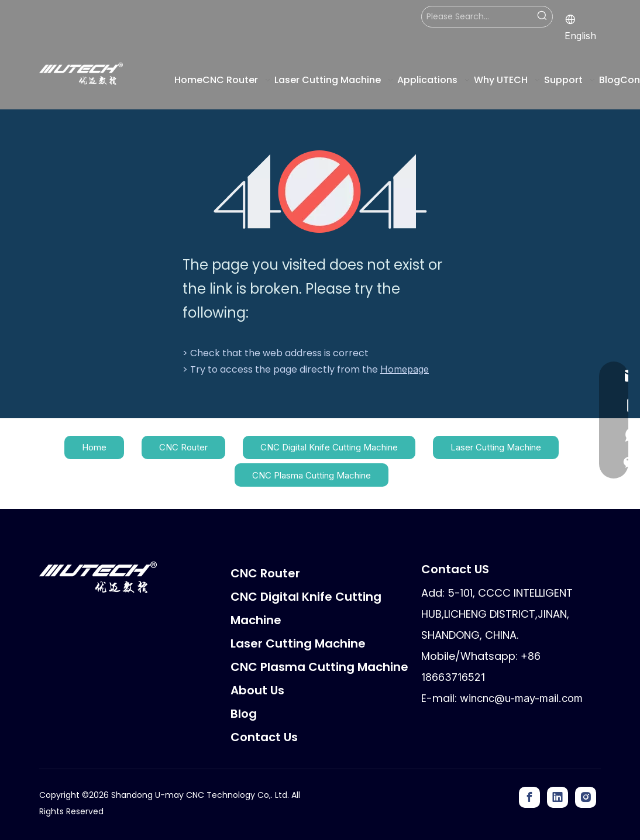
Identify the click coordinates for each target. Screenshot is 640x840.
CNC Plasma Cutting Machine (312, 475)
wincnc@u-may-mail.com (521, 698)
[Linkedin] (558, 797)
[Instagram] (586, 797)
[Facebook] (529, 797)
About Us (257, 690)
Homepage (405, 369)
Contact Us (264, 737)
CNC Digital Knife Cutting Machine (329, 447)
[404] (320, 192)
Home (94, 447)
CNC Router (183, 447)
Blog (244, 714)
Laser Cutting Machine (496, 447)
